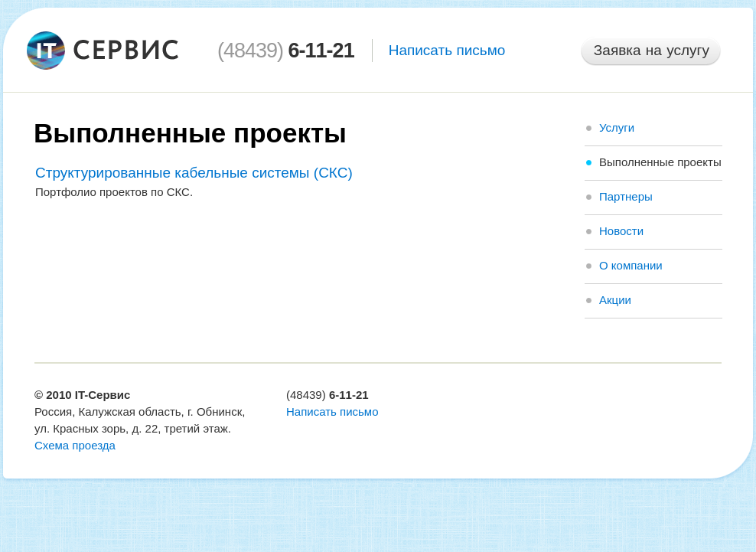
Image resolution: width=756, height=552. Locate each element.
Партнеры (626, 196)
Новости (621, 231)
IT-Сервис (103, 395)
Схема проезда (75, 445)
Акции (615, 300)
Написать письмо (447, 50)
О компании (631, 265)
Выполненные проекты (660, 162)
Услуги (617, 127)
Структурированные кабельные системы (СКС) (194, 173)
